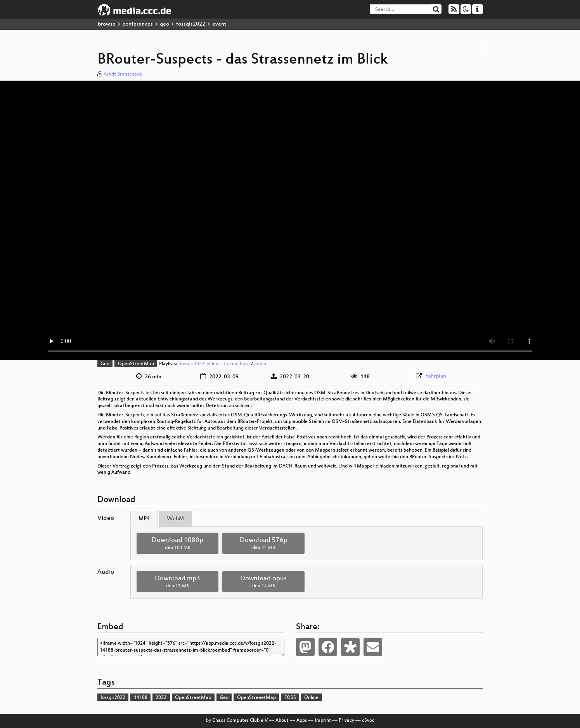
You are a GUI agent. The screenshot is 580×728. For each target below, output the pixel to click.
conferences (138, 24)
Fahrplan (436, 376)
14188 (141, 698)
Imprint (323, 721)
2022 (161, 698)
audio (260, 364)
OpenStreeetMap (256, 698)
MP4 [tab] (144, 519)
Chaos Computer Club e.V (240, 721)
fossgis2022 (191, 24)
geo (164, 24)
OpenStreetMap (136, 364)
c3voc (368, 721)
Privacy (346, 721)
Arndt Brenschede (123, 74)
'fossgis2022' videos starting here (214, 364)
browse (107, 24)
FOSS (290, 698)
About (282, 721)
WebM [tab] (175, 519)
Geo (105, 364)
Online (311, 698)
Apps (302, 721)
